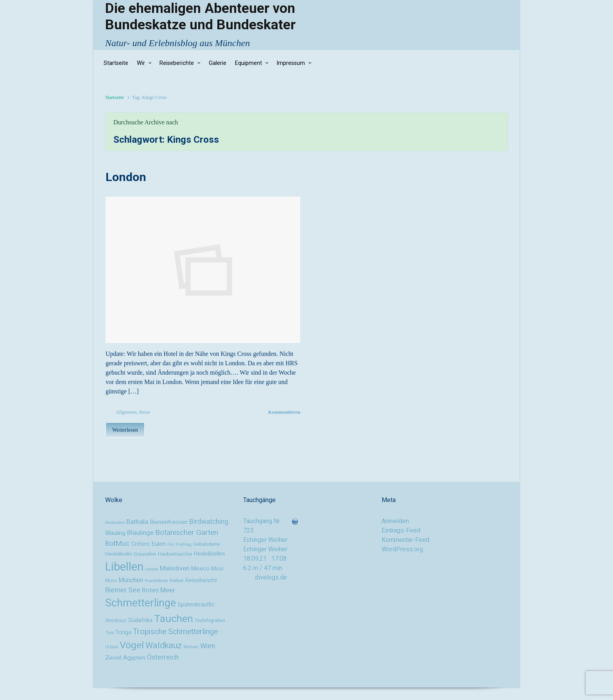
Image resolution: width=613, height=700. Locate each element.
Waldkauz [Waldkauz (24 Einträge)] (164, 645)
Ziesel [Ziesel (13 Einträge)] (113, 658)
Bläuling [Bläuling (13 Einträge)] (115, 533)
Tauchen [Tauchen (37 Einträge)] (174, 619)
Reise (145, 412)
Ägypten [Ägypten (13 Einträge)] (134, 658)
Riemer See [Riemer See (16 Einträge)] (123, 590)
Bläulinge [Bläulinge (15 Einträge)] (140, 533)
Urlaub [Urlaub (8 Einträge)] (112, 647)
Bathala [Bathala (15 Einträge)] (137, 522)
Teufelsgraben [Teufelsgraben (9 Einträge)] (210, 621)
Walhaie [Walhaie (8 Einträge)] (191, 647)
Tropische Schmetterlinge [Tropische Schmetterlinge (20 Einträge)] (175, 632)
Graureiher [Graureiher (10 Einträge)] (145, 554)
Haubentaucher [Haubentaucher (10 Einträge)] (175, 554)
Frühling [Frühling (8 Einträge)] (184, 545)
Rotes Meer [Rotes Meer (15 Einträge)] (159, 590)
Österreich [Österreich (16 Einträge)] (163, 657)
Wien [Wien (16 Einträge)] (208, 646)
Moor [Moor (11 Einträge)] (218, 569)
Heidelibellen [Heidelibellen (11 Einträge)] (209, 554)
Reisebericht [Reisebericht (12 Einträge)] (201, 581)
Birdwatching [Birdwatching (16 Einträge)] (209, 522)
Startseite (115, 97)
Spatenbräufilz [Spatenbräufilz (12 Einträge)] (196, 605)
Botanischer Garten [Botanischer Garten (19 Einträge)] (187, 532)
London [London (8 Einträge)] (152, 569)
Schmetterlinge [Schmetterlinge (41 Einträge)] (141, 603)
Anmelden (395, 521)
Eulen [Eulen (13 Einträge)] (159, 544)
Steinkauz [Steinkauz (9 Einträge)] (116, 621)
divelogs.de (271, 577)
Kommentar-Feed (405, 540)
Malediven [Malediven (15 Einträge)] (175, 568)
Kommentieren (284, 412)
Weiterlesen (125, 430)
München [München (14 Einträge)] (131, 580)
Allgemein (126, 412)
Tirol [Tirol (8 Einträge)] (109, 633)
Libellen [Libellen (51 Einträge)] (124, 567)
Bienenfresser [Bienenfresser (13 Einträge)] (169, 522)
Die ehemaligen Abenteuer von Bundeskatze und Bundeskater (200, 16)
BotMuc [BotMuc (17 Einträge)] (117, 543)
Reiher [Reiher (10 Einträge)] (177, 581)
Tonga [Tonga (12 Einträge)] (123, 633)
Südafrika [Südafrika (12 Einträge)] (140, 620)
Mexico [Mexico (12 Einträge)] (200, 569)
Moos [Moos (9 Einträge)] (111, 581)
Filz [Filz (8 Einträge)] (171, 545)
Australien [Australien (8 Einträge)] (115, 523)
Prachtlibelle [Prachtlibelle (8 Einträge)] (156, 581)
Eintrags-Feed (401, 530)
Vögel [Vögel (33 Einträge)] (132, 645)
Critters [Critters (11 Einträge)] (141, 544)
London (126, 177)
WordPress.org (402, 549)
